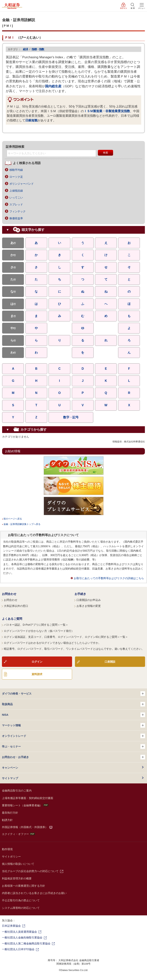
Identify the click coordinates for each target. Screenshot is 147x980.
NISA (73, 715)
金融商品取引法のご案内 (17, 791)
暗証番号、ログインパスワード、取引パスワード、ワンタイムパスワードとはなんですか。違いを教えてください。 (74, 649)
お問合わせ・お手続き (73, 757)
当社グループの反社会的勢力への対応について (30, 871)
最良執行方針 (10, 813)
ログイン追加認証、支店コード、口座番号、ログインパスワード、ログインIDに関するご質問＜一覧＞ (66, 637)
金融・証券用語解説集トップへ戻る (22, 524)
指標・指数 (38, 49)
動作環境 (7, 849)
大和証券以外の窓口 (16, 606)
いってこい (16, 198)
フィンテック (18, 211)
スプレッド (16, 204)
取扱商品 (73, 704)
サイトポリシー (11, 857)
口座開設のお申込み (89, 600)
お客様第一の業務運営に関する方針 (24, 886)
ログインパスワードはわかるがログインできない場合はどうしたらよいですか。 (52, 643)
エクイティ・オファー (18, 834)
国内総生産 (53, 86)
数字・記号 (71, 417)
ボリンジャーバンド (22, 184)
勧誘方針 (7, 820)
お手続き (80, 594)
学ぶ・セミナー (73, 746)
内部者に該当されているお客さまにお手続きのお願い (34, 893)
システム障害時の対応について (21, 908)
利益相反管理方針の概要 (17, 878)
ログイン (37, 662)
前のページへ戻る (13, 519)
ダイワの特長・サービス (73, 694)
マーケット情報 (73, 725)
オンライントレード (73, 736)
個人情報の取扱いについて (18, 864)
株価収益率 (16, 218)
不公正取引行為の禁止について (21, 900)
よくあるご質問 (12, 619)
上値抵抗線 (16, 191)
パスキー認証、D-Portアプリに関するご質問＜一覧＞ (36, 625)
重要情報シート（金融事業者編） (25, 805)
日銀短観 (31, 120)
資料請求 (37, 674)
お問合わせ (9, 594)
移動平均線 (16, 170)
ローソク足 (16, 177)
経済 (25, 49)
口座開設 (110, 662)
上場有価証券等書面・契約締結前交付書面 (28, 798)
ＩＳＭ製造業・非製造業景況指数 (107, 111)
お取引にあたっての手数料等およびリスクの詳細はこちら (109, 578)
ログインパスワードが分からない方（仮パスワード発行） (39, 631)
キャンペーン (10, 768)
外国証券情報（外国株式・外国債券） (25, 827)
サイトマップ (10, 778)
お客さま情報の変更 (89, 606)
